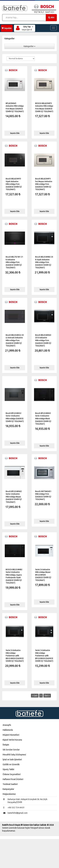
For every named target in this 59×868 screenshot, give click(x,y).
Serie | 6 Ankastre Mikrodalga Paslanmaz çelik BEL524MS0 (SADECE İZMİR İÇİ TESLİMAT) (15, 656)
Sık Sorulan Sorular (11, 750)
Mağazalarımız (9, 794)
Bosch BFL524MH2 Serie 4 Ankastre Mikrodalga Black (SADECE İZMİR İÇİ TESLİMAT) (43, 418)
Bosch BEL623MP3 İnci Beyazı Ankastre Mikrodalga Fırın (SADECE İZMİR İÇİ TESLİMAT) (44, 184)
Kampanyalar (8, 789)
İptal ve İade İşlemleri (12, 760)
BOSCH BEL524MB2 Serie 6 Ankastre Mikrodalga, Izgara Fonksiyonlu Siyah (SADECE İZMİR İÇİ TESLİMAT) (14, 576)
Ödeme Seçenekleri (12, 774)
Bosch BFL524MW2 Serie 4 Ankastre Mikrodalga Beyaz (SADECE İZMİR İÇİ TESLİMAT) (14, 497)
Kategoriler (29, 46)
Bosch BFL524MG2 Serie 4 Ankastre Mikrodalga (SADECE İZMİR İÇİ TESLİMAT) (15, 417)
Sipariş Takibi (8, 769)
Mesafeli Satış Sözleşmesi (14, 755)
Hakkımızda (8, 730)
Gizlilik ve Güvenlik (11, 764)
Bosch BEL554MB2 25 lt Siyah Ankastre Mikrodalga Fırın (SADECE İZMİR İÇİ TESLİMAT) (44, 262)
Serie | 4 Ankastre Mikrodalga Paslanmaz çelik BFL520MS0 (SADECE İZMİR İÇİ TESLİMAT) (44, 656)
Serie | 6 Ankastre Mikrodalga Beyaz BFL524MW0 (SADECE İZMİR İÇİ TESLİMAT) (43, 575)
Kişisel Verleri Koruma (12, 740)
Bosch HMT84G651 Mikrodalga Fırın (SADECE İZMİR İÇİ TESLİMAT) (43, 495)
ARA (51, 17)
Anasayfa (7, 725)
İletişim (6, 745)
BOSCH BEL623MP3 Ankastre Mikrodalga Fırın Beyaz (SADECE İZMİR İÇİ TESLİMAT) (44, 107)
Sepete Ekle (15, 133)
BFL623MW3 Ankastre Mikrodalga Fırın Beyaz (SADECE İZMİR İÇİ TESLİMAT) (15, 107)
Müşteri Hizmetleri (11, 735)
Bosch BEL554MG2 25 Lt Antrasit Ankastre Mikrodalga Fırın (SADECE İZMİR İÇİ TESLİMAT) (15, 340)
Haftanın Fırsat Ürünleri (13, 779)
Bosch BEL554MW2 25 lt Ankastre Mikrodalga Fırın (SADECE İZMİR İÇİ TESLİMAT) (43, 340)
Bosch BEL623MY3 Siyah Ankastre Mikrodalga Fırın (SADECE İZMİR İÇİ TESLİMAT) (14, 184)
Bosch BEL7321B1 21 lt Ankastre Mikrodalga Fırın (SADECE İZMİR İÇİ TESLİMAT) (14, 262)
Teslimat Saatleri (10, 784)
